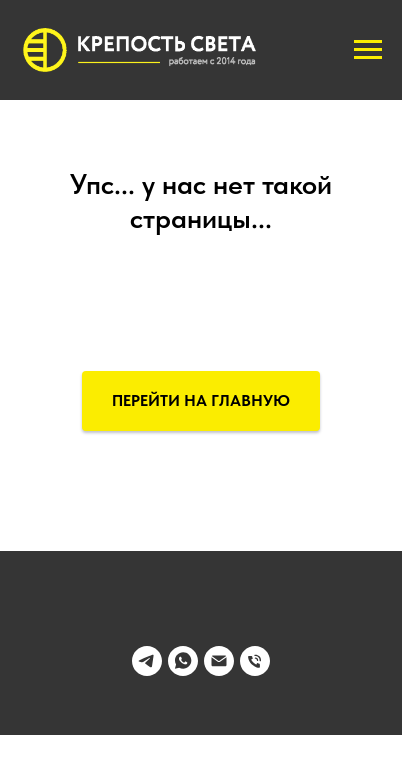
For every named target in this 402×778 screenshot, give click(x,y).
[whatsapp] (183, 670)
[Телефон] (255, 670)
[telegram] (147, 670)
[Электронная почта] (219, 670)
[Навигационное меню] (368, 50)
